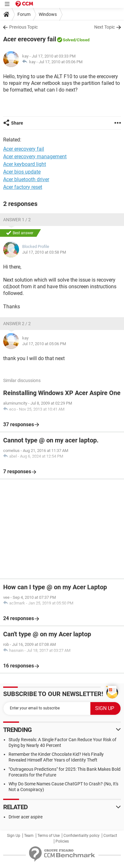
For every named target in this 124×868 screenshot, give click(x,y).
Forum (24, 14)
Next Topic (104, 27)
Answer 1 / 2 (17, 220)
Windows (48, 14)
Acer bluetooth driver (26, 179)
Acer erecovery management (35, 157)
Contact (110, 836)
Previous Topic (23, 27)
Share (17, 123)
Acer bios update (22, 172)
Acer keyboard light (25, 164)
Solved (69, 40)
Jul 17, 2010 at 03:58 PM (44, 252)
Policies (62, 841)
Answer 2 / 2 (17, 324)
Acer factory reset (23, 187)
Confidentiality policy (82, 836)
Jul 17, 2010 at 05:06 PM (61, 62)
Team (29, 836)
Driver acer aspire (26, 817)
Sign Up (14, 836)
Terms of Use (49, 836)
